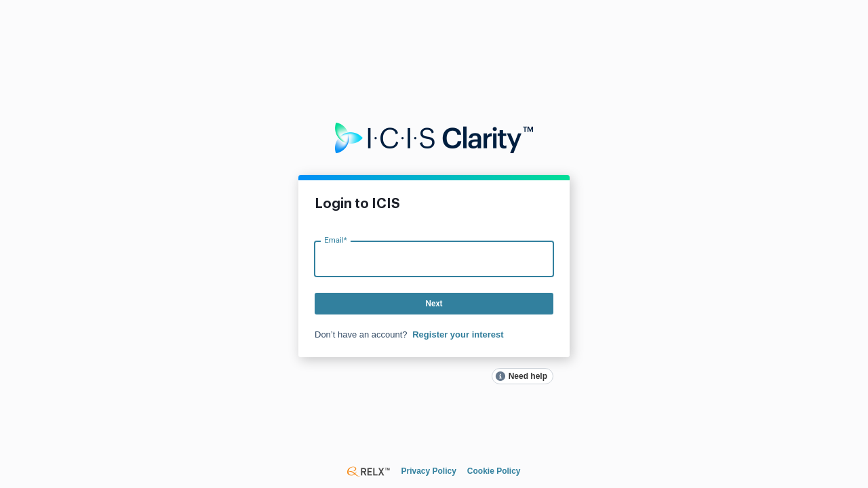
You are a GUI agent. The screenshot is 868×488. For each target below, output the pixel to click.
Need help (528, 376)
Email (335, 240)
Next (434, 304)
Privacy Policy (428, 471)
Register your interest (458, 334)
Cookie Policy (494, 471)
